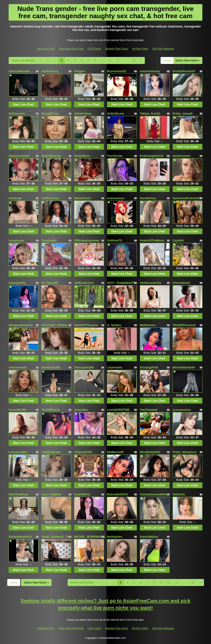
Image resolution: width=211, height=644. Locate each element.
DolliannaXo (17, 114)
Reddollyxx (82, 156)
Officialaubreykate (87, 240)
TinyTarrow (115, 156)
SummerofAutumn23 (187, 198)
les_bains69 (50, 283)
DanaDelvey (148, 198)
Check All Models (23, 60)
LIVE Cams (94, 49)
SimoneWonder (19, 71)
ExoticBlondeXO (184, 71)
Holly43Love (115, 114)
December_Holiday (54, 325)
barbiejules (115, 537)
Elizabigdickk (149, 367)
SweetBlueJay (51, 156)
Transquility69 (84, 367)
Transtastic (49, 240)
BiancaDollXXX (117, 494)
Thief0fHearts (51, 410)
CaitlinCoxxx (50, 198)
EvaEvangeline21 (152, 156)
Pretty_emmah (183, 114)
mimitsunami (182, 156)
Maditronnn (148, 325)
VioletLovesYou (151, 283)
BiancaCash (82, 198)
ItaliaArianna (83, 114)
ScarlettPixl (82, 494)
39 (134, 60)
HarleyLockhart (19, 156)
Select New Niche (188, 60)
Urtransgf (15, 198)
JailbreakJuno (84, 283)
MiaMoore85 (115, 452)
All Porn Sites (140, 49)
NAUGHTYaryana (86, 325)
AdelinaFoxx (50, 71)
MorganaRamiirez (21, 325)
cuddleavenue (51, 452)
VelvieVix (179, 494)
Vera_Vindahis (51, 494)
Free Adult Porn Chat (71, 49)
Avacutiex (81, 410)
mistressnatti (18, 367)
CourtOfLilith (18, 410)
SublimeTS (114, 240)
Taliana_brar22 (150, 114)
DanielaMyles (149, 537)
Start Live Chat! (23, 104)
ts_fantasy (114, 325)
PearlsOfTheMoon (152, 240)
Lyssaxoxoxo (182, 410)
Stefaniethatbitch (20, 537)
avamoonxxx (116, 198)
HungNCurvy (50, 114)
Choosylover (181, 283)
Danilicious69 (51, 367)
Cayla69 (178, 240)
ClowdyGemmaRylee (154, 494)
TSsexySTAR (83, 452)
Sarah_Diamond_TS (55, 537)
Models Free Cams (117, 49)
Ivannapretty (17, 283)
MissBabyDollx (150, 452)
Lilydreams (115, 367)
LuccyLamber (18, 452)
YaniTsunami (149, 410)
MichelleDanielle (184, 367)
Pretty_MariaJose (185, 452)
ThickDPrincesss (184, 325)
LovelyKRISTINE (118, 410)
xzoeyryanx (16, 240)
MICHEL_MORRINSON (90, 537)
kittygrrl (80, 71)
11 (118, 60)
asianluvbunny (150, 71)
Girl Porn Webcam (163, 49)
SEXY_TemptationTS (121, 283)
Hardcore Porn (46, 49)
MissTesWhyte (19, 494)
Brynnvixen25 (116, 71)
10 (110, 60)
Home (167, 60)
